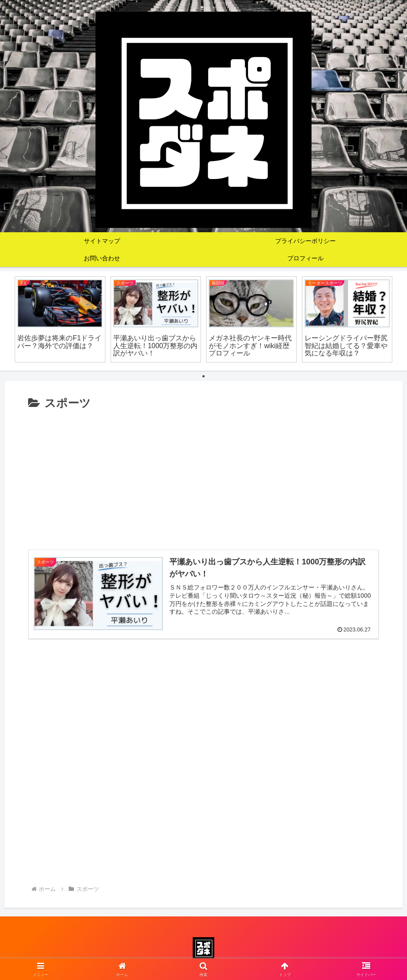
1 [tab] (203, 376)
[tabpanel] (60, 320)
